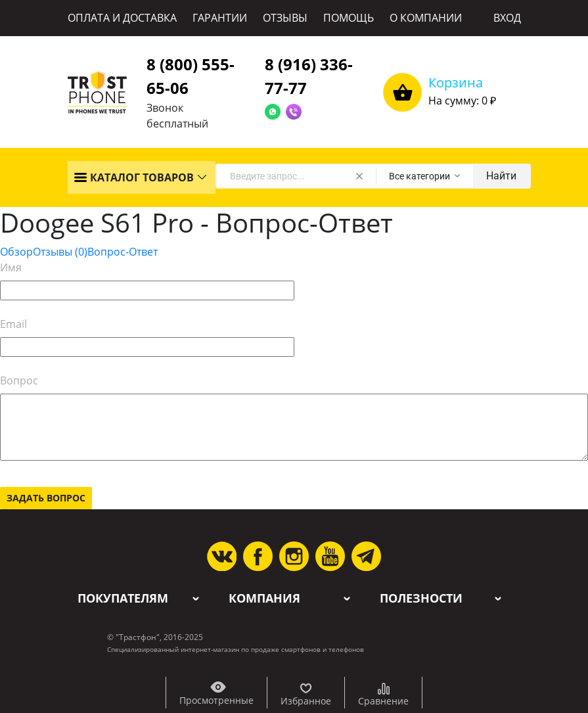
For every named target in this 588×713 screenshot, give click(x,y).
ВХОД (507, 18)
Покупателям (123, 598)
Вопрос (19, 380)
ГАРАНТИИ (220, 18)
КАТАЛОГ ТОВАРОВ (134, 177)
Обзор (16, 252)
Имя (11, 267)
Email (13, 324)
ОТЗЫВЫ (285, 18)
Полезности (421, 598)
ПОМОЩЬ (349, 18)
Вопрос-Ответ (123, 252)
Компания (264, 598)
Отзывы (60, 252)
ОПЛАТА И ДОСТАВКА (122, 18)
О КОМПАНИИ (426, 18)
